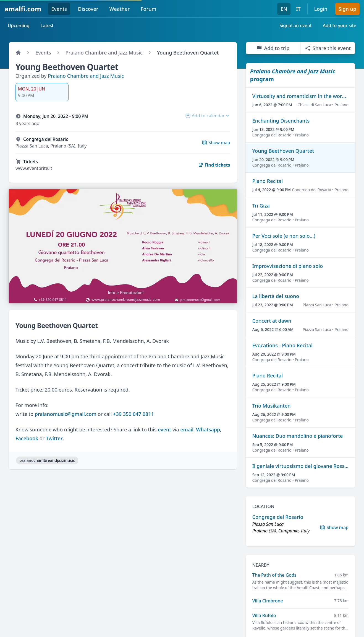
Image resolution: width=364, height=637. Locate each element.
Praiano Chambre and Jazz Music (86, 76)
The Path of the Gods (274, 575)
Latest (47, 25)
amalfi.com (23, 9)
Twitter (54, 438)
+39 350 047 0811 (133, 414)
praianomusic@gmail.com (66, 414)
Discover (88, 9)
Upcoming (19, 25)
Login (321, 9)
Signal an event (296, 25)
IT (298, 9)
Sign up (347, 9)
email (187, 429)
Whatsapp (208, 429)
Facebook (27, 438)
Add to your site (340, 25)
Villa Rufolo (264, 615)
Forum (148, 9)
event (164, 429)
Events (59, 9)
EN (284, 9)
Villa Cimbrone (268, 601)
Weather (120, 9)
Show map (334, 527)
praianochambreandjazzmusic (47, 460)
